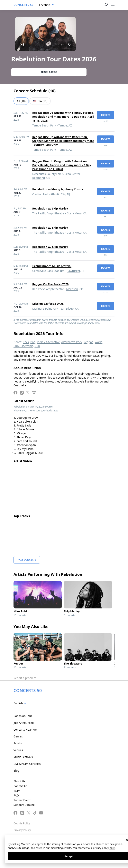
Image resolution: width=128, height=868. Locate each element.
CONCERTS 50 (24, 5)
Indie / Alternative (48, 342)
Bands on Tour (23, 716)
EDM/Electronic (23, 346)
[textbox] (21, 703)
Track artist (49, 72)
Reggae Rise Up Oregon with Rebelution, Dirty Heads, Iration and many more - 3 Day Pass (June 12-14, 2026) (62, 165)
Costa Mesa (74, 213)
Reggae (88, 342)
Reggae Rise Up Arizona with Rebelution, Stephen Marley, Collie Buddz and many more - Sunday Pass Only (63, 141)
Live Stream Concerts (27, 764)
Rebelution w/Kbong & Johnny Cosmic (58, 189)
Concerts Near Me (25, 730)
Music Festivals (23, 757)
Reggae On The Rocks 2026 (50, 284)
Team (17, 791)
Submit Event (22, 800)
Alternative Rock (72, 342)
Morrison (72, 289)
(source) (49, 407)
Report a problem (25, 678)
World (99, 342)
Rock (26, 342)
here (112, 848)
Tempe (63, 125)
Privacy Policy (22, 830)
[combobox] (46, 5)
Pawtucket (73, 271)
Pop (33, 342)
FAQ (16, 795)
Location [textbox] (45, 5)
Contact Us (20, 786)
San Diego (67, 309)
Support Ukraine (24, 805)
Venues (18, 750)
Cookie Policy (22, 823)
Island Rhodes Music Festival (52, 266)
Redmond (39, 178)
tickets (105, 115)
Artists (18, 743)
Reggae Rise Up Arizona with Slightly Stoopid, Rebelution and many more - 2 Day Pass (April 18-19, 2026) (63, 117)
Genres (18, 736)
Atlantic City (58, 194)
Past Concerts (27, 560)
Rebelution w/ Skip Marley (50, 208)
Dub (37, 346)
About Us (19, 781)
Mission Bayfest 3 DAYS (48, 304)
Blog (16, 771)
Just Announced (24, 723)
